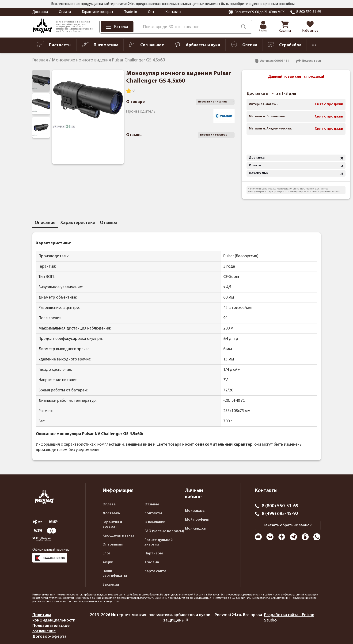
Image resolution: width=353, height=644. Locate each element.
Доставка (40, 12)
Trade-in (131, 12)
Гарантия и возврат (98, 12)
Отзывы (152, 504)
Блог (106, 553)
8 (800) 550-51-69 (280, 506)
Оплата (65, 12)
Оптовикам (113, 545)
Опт (151, 12)
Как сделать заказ (118, 536)
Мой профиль (197, 520)
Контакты (173, 12)
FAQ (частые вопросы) (164, 531)
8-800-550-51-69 (309, 12)
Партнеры (154, 553)
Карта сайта (155, 571)
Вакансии (111, 585)
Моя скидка (195, 529)
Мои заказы (195, 511)
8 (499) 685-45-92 (280, 514)
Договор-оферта (49, 637)
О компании (155, 522)
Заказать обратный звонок (287, 525)
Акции (108, 562)
